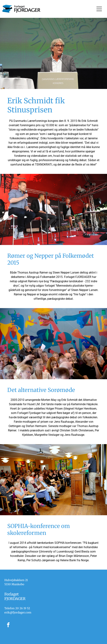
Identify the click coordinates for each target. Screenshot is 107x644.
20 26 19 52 (23, 608)
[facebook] (8, 625)
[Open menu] (99, 9)
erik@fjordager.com (18, 612)
